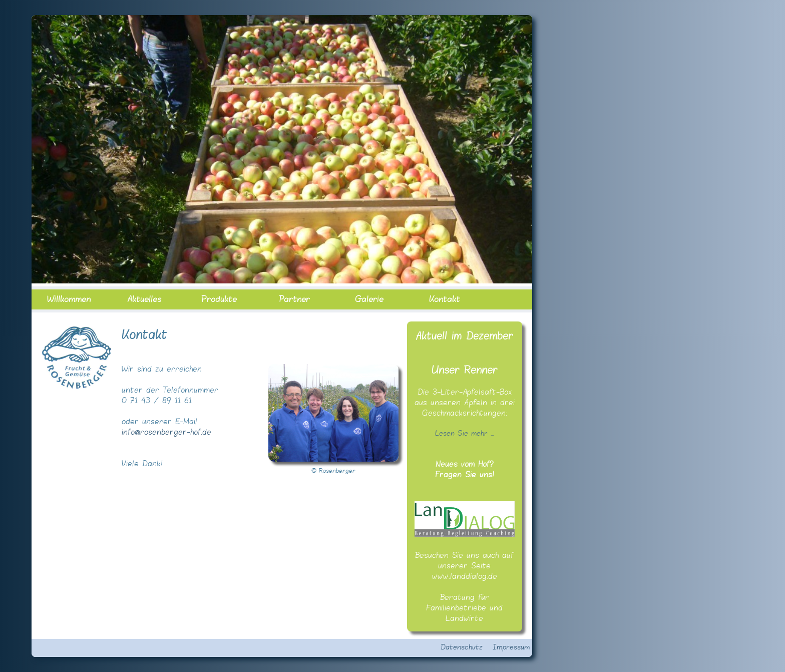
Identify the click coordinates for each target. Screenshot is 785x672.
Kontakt (445, 299)
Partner (294, 299)
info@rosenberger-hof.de (166, 432)
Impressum (511, 647)
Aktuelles (144, 299)
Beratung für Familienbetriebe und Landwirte (464, 608)
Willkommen (69, 299)
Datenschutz (462, 647)
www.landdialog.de (465, 577)
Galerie (369, 299)
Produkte (219, 299)
